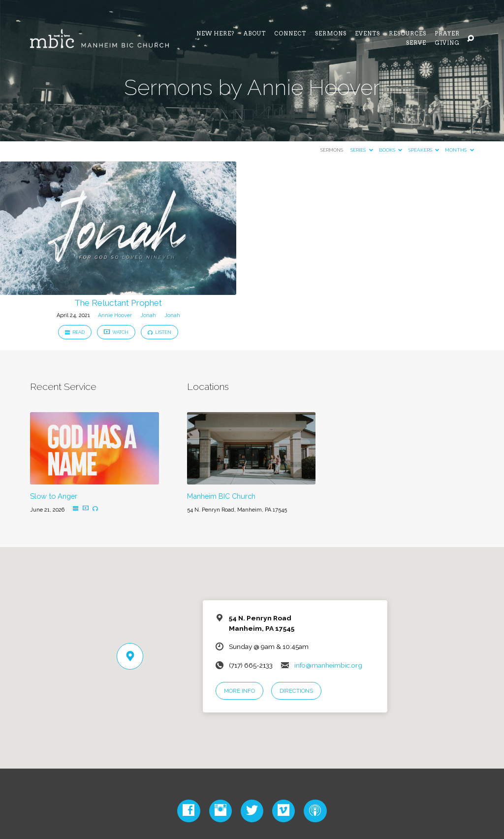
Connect (290, 34)
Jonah (148, 315)
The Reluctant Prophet (118, 303)
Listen (159, 332)
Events (367, 34)
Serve (416, 44)
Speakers (424, 150)
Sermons (331, 34)
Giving (447, 44)
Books (391, 150)
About (255, 34)
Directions (296, 691)
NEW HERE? (216, 34)
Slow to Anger (54, 496)
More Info (239, 691)
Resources (408, 34)
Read (75, 332)
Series (362, 150)
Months (459, 150)
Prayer (447, 34)
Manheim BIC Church (221, 496)
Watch (116, 332)
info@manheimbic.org (328, 665)
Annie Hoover (115, 315)
